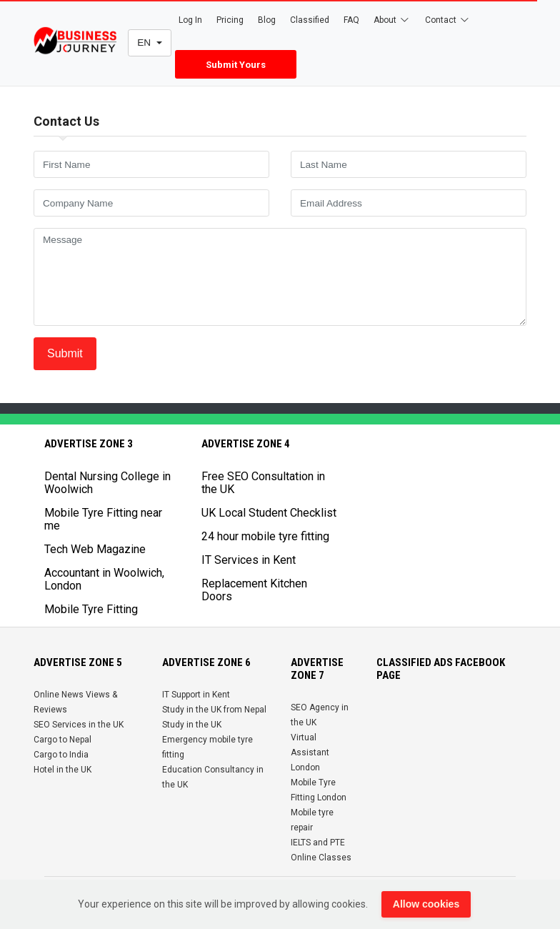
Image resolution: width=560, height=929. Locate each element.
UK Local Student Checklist (269, 513)
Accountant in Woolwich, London (104, 579)
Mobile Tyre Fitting (91, 609)
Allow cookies (426, 904)
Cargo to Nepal (62, 740)
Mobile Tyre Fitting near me (103, 519)
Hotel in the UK (62, 770)
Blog (267, 20)
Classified (310, 20)
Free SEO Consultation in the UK (263, 483)
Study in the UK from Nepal (214, 710)
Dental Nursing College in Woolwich (107, 483)
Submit (65, 353)
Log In (190, 20)
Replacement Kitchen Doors (254, 590)
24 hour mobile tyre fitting (265, 536)
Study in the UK (192, 725)
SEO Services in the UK (79, 725)
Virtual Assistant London (310, 752)
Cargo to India (61, 755)
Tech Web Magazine (95, 549)
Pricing (230, 20)
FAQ (351, 20)
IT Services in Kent (249, 560)
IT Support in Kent (196, 695)
